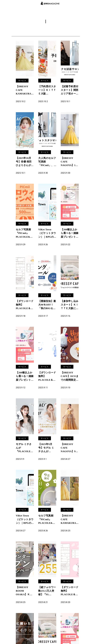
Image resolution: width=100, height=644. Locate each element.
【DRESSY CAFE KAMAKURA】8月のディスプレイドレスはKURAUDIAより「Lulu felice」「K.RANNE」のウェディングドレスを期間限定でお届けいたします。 (70, 525)
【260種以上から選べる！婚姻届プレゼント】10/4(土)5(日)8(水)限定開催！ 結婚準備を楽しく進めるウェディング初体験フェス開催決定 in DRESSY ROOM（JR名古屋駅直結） (70, 235)
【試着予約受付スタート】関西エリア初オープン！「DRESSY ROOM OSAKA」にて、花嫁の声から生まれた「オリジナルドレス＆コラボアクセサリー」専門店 (69, 91)
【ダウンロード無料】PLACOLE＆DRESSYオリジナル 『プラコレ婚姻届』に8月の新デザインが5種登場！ (69, 597)
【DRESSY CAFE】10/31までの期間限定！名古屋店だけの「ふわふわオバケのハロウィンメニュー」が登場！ (69, 380)
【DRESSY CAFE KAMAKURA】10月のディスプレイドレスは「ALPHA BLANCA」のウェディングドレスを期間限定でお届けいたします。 (24, 91)
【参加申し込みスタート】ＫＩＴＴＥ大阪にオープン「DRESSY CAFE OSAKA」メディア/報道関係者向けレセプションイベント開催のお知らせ (69, 308)
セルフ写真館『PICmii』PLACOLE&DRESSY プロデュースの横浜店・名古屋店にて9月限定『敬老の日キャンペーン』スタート (47, 525)
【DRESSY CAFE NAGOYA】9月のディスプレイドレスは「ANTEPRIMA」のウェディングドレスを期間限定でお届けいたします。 (70, 452)
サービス (22, 80)
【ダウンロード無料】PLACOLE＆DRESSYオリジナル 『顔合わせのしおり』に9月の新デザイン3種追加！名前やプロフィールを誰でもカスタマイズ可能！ (47, 380)
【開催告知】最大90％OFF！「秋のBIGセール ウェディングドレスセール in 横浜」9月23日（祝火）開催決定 (47, 308)
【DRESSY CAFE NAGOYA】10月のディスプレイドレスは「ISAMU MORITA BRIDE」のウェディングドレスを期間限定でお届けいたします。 (69, 163)
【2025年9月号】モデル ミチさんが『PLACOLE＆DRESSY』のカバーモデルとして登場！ (47, 452)
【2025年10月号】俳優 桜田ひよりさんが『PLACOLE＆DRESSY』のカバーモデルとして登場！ (24, 163)
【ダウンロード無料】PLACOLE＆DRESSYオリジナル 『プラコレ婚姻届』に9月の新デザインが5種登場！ (25, 308)
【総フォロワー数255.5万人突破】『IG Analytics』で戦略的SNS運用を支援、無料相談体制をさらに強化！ (47, 597)
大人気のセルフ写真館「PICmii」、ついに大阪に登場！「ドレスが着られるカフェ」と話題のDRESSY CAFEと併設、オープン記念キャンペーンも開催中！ (47, 163)
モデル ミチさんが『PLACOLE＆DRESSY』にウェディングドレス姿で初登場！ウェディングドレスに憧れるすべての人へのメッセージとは (24, 452)
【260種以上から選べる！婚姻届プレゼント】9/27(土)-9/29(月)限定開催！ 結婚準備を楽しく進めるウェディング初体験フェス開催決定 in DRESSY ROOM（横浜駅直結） (25, 380)
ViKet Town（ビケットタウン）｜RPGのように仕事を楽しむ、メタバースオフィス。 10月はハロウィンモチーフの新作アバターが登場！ (47, 235)
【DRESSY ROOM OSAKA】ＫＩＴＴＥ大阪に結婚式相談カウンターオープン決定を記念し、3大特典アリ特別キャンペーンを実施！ (25, 597)
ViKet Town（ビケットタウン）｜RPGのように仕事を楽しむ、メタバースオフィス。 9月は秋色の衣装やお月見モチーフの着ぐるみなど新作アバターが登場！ (24, 525)
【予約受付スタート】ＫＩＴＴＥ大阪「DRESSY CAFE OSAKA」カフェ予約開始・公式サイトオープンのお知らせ (47, 91)
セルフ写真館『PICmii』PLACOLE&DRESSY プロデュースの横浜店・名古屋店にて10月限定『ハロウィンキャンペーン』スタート (25, 235)
